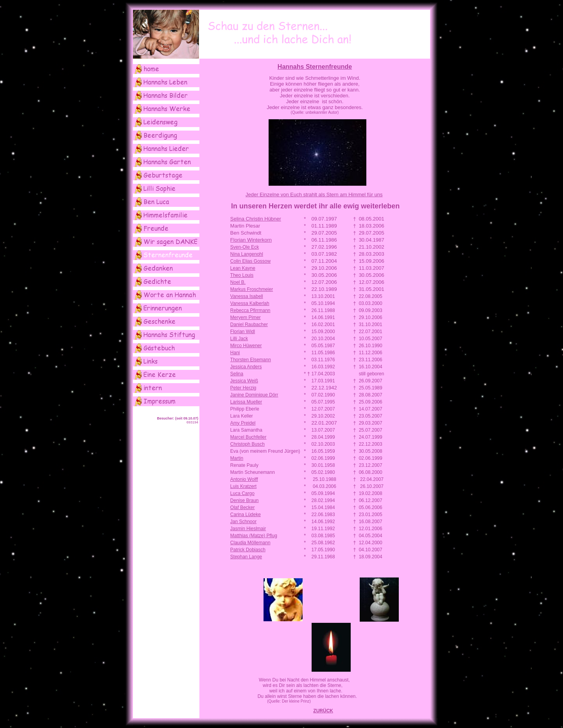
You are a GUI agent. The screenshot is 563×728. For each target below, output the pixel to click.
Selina (237, 374)
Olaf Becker (243, 507)
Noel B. (238, 282)
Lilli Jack (239, 339)
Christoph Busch (247, 444)
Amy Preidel (243, 423)
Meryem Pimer (246, 317)
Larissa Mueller (246, 402)
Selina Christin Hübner (256, 219)
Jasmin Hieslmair (248, 529)
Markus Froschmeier (252, 289)
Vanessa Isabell (247, 296)
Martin (237, 458)
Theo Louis (242, 275)
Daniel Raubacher (249, 325)
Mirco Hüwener (246, 346)
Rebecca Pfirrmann (250, 310)
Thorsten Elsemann (251, 360)
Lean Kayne (243, 268)
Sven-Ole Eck (245, 247)
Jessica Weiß (244, 381)
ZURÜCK (323, 711)
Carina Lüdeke (246, 515)
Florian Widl (243, 332)
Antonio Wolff (244, 479)
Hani (235, 353)
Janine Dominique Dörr (254, 395)
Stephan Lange (246, 557)
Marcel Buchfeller (248, 437)
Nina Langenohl (247, 254)
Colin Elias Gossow (250, 261)
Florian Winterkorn (251, 240)
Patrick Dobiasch (248, 550)
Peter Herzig (243, 388)
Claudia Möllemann (250, 543)
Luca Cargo (242, 493)
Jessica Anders (246, 367)
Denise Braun (245, 500)
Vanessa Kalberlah (250, 303)
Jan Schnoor (243, 522)
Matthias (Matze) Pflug (254, 536)
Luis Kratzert (243, 486)
